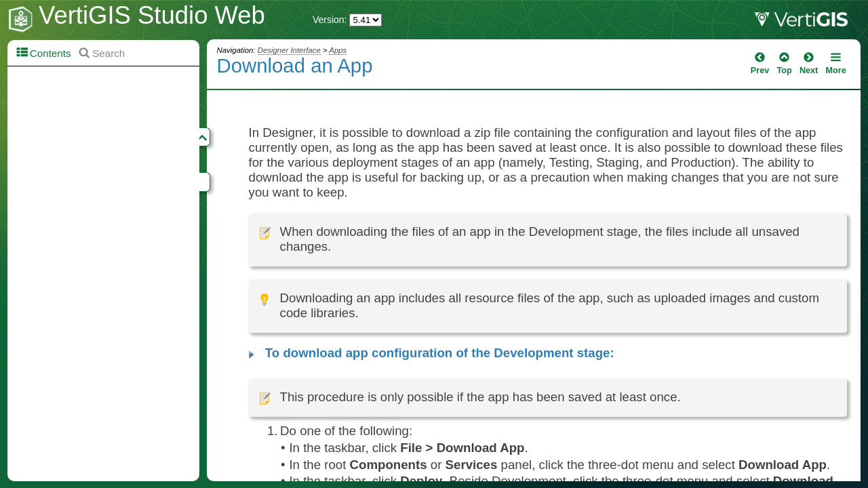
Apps (338, 50)
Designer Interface (289, 50)
